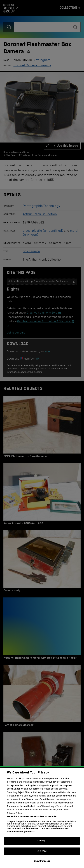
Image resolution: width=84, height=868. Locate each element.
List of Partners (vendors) (21, 837)
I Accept (42, 846)
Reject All (42, 856)
